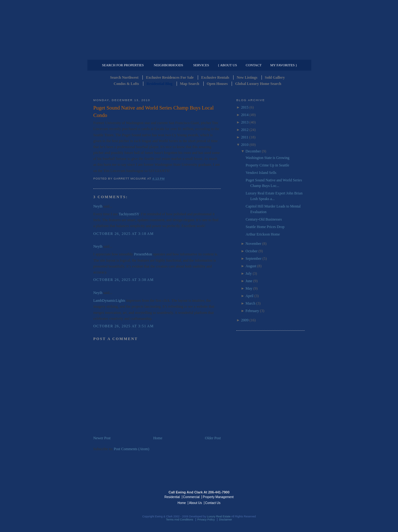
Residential (172, 497)
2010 (245, 145)
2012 (245, 130)
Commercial (198, 55)
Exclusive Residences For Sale (170, 77)
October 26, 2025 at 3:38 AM (123, 280)
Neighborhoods (168, 65)
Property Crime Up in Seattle (267, 165)
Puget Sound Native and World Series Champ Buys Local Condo (153, 112)
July (249, 273)
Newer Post (102, 438)
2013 (245, 122)
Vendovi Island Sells (261, 173)
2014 (245, 115)
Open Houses (217, 84)
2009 (245, 320)
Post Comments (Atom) (132, 449)
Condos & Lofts (126, 84)
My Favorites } (284, 65)
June (249, 281)
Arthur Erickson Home (263, 234)
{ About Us (227, 65)
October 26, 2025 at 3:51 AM (123, 326)
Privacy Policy (206, 520)
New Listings (247, 77)
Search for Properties (123, 65)
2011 (245, 137)
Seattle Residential (199, 30)
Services (201, 65)
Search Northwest (124, 77)
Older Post (213, 438)
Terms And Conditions (180, 520)
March (250, 303)
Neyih (98, 206)
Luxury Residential (125, 55)
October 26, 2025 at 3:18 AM (123, 234)
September (254, 259)
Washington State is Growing (268, 158)
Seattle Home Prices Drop (265, 227)
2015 (245, 107)
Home (158, 438)
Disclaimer (225, 520)
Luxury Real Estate (278, 497)
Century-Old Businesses (264, 219)
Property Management (272, 55)
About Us (195, 503)
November (254, 244)
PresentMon (143, 254)
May (249, 288)
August (251, 266)
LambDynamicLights (109, 301)
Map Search (190, 84)
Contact (254, 65)
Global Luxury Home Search (258, 84)
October (252, 251)
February (252, 311)
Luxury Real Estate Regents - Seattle (120, 497)
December (253, 151)
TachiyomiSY (129, 214)
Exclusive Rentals (215, 77)
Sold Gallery (275, 77)
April (250, 296)
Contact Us (213, 503)
